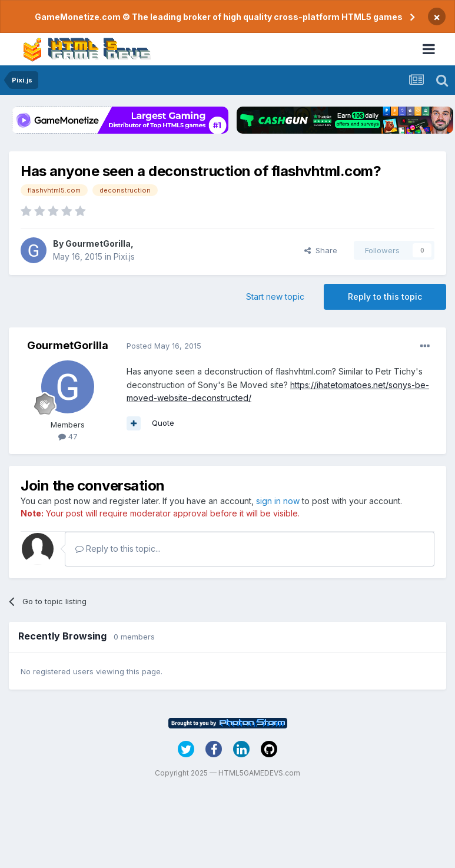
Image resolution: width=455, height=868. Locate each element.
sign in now (278, 501)
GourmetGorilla (98, 243)
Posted (164, 346)
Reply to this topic (385, 296)
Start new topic (275, 296)
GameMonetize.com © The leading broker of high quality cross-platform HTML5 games (219, 17)
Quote (163, 423)
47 (68, 436)
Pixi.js (124, 256)
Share (321, 250)
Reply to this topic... (118, 549)
